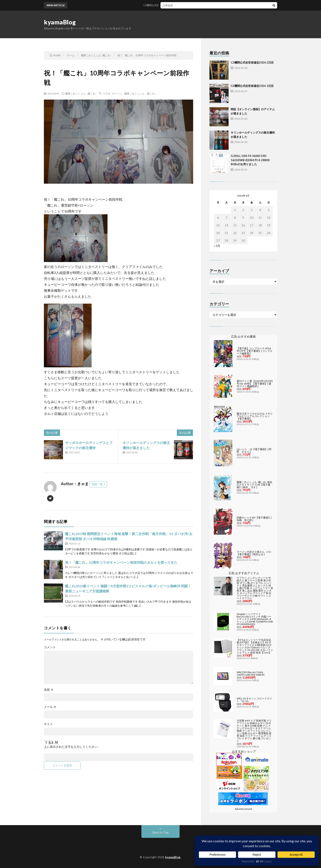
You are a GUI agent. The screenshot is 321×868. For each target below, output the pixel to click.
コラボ (106, 93)
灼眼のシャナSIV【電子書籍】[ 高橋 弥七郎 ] (254, 519)
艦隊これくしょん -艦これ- (81, 93)
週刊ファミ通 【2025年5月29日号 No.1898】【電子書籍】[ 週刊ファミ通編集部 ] (255, 384)
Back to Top (161, 832)
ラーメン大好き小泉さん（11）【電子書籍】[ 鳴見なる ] (255, 553)
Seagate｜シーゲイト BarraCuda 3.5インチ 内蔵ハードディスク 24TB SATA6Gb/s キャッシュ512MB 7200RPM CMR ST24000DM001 (255, 619)
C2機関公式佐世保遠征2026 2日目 (166, 5)
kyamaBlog (60, 22)
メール (50, 707)
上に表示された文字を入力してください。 (72, 747)
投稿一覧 (97, 484)
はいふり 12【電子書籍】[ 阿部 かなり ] (254, 450)
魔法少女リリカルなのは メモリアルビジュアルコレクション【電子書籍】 (255, 416)
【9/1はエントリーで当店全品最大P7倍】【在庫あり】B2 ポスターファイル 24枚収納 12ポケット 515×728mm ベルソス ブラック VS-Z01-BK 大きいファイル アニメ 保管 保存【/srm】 (255, 646)
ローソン (117, 93)
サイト (48, 724)
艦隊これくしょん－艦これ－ (141, 93)
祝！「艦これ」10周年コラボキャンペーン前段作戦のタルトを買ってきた (121, 562)
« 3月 (217, 246)
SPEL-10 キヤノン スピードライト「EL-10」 (254, 700)
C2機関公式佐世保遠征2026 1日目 (252, 86)
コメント (50, 647)
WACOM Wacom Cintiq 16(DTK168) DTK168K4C (251, 673)
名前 (49, 690)
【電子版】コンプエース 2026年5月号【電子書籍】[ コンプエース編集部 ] (255, 351)
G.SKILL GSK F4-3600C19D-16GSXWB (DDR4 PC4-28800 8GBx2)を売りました (250, 160)
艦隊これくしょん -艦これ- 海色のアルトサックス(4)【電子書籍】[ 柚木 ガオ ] (254, 485)
